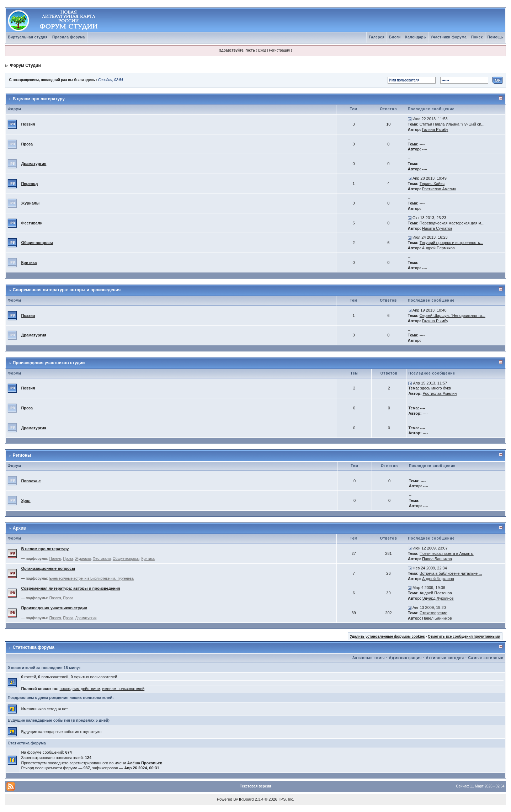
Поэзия (28, 124)
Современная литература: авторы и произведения (67, 290)
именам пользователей (124, 689)
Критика (29, 262)
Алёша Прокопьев (145, 763)
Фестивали (32, 223)
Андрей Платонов (436, 593)
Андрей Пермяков (438, 248)
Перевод (29, 184)
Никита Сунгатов (437, 228)
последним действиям (80, 689)
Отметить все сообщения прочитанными (464, 636)
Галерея (377, 37)
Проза (27, 144)
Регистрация (279, 50)
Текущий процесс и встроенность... (451, 243)
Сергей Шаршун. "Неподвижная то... (453, 315)
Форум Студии (25, 65)
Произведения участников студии (49, 363)
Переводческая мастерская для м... (452, 223)
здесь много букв (435, 388)
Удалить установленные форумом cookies (387, 636)
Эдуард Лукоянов (438, 598)
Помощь (495, 37)
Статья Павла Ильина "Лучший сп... (452, 124)
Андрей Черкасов (438, 579)
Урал (26, 500)
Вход (262, 50)
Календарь (416, 37)
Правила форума (69, 37)
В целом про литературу (39, 99)
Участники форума (449, 37)
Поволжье (31, 481)
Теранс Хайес (432, 184)
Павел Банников (437, 559)
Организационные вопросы (48, 568)
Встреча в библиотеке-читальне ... (451, 573)
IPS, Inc (286, 799)
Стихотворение (433, 613)
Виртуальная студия (28, 37)
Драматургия (34, 164)
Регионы (22, 455)
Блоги (395, 37)
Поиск (477, 37)
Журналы (30, 203)
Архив (19, 528)
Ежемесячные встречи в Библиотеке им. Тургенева (92, 579)
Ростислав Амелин (439, 189)
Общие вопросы (37, 243)
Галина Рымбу (435, 129)
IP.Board (246, 799)
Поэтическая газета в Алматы (447, 553)
